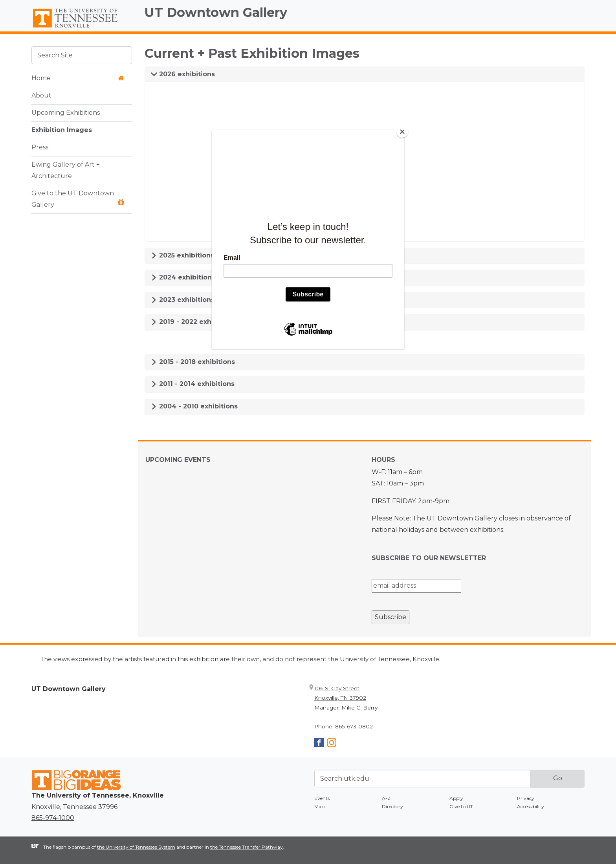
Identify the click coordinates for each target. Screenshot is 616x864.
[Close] (402, 132)
